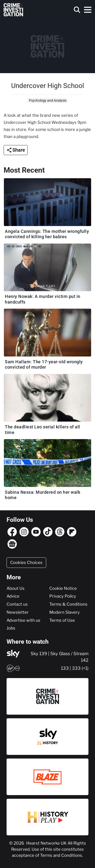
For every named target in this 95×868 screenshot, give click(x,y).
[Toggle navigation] (88, 10)
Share (19, 150)
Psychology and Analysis (48, 100)
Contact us (17, 604)
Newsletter (18, 612)
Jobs (11, 628)
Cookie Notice (63, 588)
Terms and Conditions (61, 855)
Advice (13, 596)
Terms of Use (62, 620)
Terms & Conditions (68, 604)
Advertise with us (23, 620)
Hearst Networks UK (47, 843)
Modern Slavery (65, 612)
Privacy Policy (63, 596)
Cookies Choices (26, 562)
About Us (16, 588)
